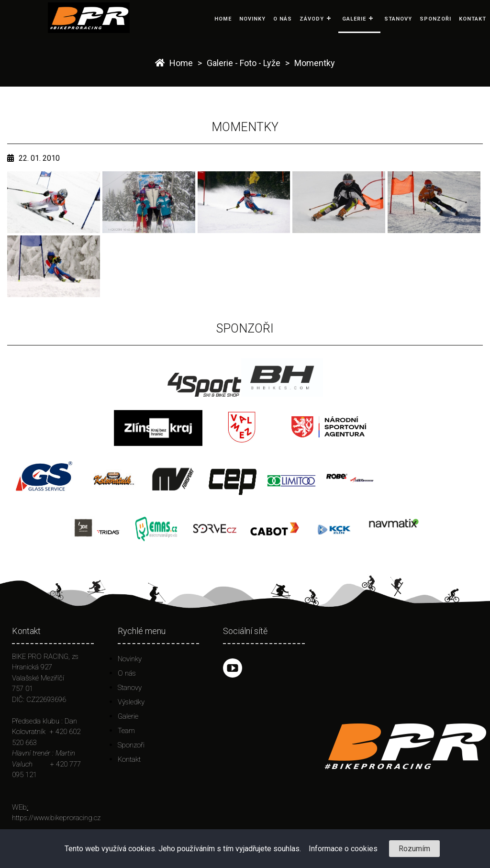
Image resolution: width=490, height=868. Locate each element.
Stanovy (398, 19)
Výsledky (131, 702)
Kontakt (473, 19)
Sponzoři (435, 19)
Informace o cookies (343, 849)
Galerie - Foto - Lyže (244, 63)
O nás (283, 19)
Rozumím (414, 849)
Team (126, 731)
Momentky (315, 63)
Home (223, 19)
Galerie (354, 19)
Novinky (252, 19)
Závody (312, 19)
